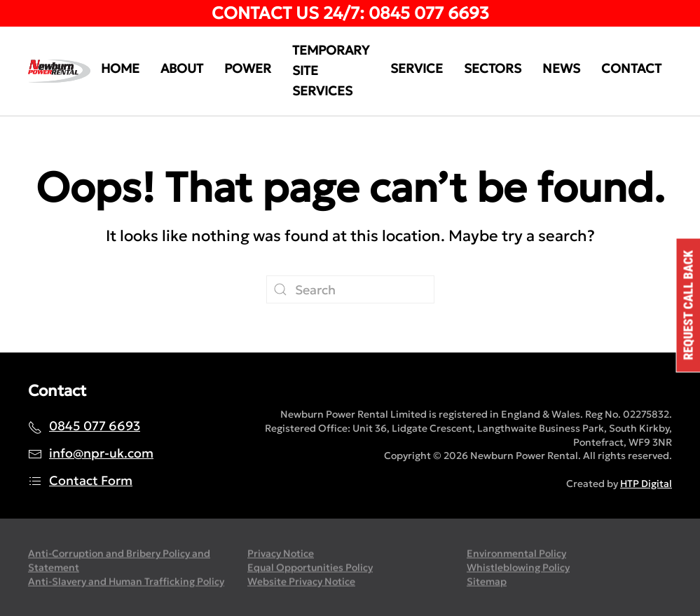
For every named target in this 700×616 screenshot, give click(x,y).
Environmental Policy (516, 554)
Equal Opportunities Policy (310, 568)
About (182, 68)
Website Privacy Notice (301, 582)
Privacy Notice (281, 554)
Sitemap (487, 582)
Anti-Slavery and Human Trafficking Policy (126, 582)
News (561, 68)
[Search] (350, 289)
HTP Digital (646, 484)
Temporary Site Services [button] (331, 70)
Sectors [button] (493, 68)
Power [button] (248, 68)
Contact (631, 68)
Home (120, 68)
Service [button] (417, 68)
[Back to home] (59, 71)
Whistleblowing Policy (518, 568)
